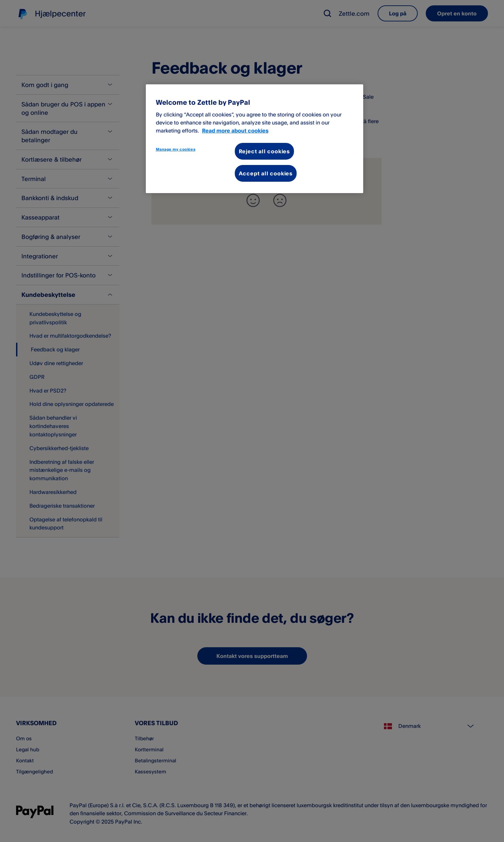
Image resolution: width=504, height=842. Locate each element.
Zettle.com (354, 13)
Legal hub (28, 749)
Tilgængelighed (35, 771)
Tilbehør (145, 738)
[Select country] (432, 726)
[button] (327, 13)
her (186, 130)
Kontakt (25, 760)
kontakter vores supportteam (290, 105)
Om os (24, 738)
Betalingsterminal (156, 760)
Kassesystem (151, 771)
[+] (253, 200)
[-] (280, 200)
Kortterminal (150, 749)
